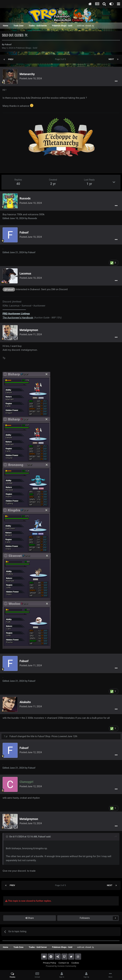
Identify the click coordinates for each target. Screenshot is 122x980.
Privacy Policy (50, 963)
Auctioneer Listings (16, 314)
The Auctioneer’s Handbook (18, 318)
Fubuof (8, 44)
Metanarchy (27, 74)
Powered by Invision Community (61, 966)
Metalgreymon (29, 330)
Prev (11, 59)
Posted (31, 78)
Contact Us (64, 963)
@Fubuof (9, 290)
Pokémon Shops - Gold (27, 48)
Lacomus (25, 274)
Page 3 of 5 (61, 59)
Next (111, 59)
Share (30, 918)
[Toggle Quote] (7, 837)
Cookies (75, 963)
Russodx (25, 198)
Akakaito (25, 702)
